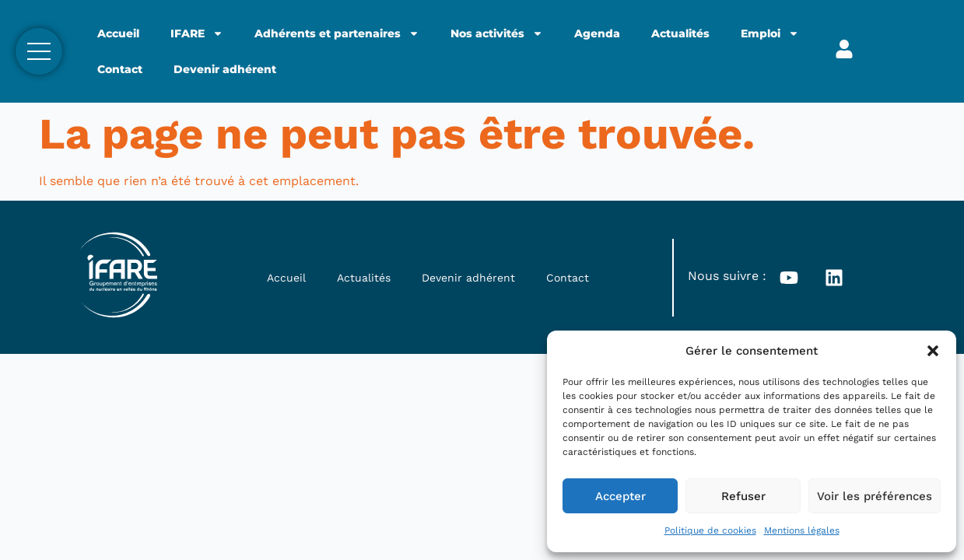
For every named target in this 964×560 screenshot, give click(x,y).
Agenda (597, 33)
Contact (120, 69)
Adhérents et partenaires (337, 33)
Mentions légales (802, 530)
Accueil (118, 33)
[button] (933, 351)
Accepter (620, 496)
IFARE (197, 33)
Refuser (743, 496)
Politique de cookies (710, 530)
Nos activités (497, 33)
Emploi (770, 33)
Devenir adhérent (225, 69)
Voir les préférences (875, 496)
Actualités (680, 33)
